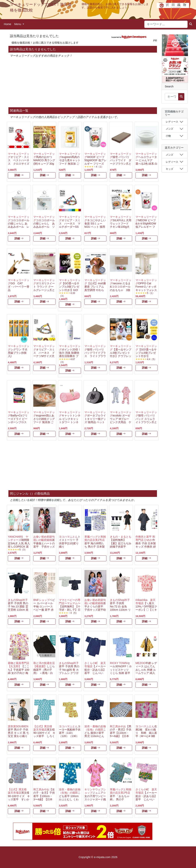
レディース (172, 122)
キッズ (169, 169)
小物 (168, 136)
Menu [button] (18, 24)
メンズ (169, 129)
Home (7, 24)
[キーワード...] (166, 24)
